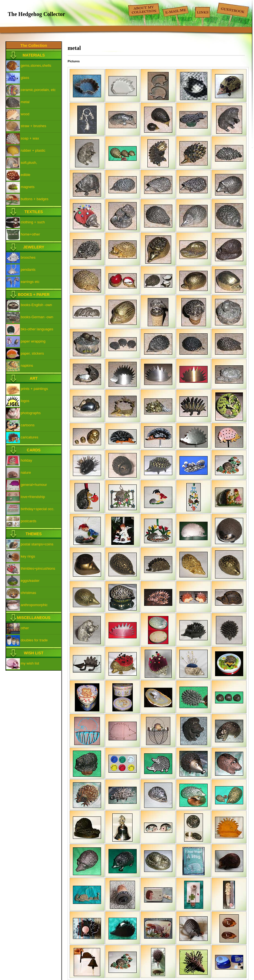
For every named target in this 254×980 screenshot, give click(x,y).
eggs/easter (30, 581)
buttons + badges (35, 199)
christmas (28, 593)
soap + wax (30, 138)
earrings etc (30, 282)
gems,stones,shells (36, 65)
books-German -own (37, 317)
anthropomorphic (34, 605)
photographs (31, 413)
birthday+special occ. (38, 509)
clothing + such (33, 222)
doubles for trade (34, 640)
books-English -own (36, 305)
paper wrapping (33, 341)
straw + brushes (33, 126)
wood (25, 114)
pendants (28, 270)
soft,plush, (29, 163)
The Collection (34, 45)
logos (25, 401)
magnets (28, 187)
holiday (26, 460)
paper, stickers (32, 353)
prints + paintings (34, 389)
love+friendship (33, 497)
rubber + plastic (33, 150)
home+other (30, 234)
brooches (28, 257)
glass (25, 78)
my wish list (30, 663)
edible (26, 175)
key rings (28, 556)
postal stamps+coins (37, 544)
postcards (28, 521)
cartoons (28, 425)
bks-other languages (37, 329)
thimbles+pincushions (38, 568)
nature (26, 472)
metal (25, 102)
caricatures (30, 437)
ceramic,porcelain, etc (38, 90)
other (25, 628)
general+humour (34, 485)
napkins (27, 366)
